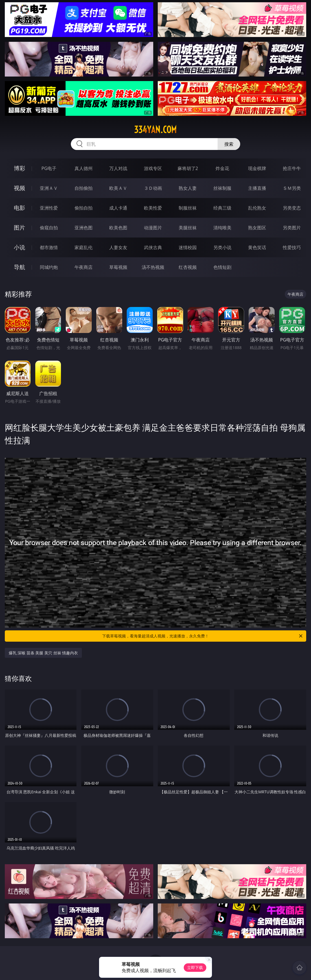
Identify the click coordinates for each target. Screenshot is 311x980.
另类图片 (292, 228)
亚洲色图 (84, 228)
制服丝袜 (188, 208)
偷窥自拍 (49, 228)
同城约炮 (49, 267)
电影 (19, 208)
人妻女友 (118, 247)
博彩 (19, 168)
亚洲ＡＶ (49, 188)
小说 (19, 247)
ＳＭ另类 (292, 188)
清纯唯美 (222, 228)
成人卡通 (118, 208)
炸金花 (222, 168)
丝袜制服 (222, 188)
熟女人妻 (188, 188)
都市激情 (49, 247)
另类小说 (222, 247)
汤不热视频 (153, 267)
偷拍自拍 (84, 208)
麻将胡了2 (188, 168)
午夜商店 (84, 267)
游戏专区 (153, 168)
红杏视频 (188, 267)
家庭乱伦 (84, 247)
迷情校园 (188, 247)
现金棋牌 (257, 168)
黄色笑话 (257, 247)
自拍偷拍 (84, 188)
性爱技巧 (292, 247)
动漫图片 (153, 228)
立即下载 (195, 967)
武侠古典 (153, 247)
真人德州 (84, 168)
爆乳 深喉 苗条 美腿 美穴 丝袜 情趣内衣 (43, 653)
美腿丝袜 (188, 228)
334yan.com (155, 130)
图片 (19, 227)
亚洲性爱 (49, 208)
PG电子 (49, 168)
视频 (19, 188)
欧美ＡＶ (118, 188)
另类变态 (292, 208)
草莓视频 (118, 267)
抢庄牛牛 (292, 168)
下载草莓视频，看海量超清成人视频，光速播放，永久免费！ (203, 636)
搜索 (229, 144)
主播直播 (257, 188)
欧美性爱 (153, 208)
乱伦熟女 (257, 208)
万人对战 (118, 168)
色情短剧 (222, 267)
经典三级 (222, 208)
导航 (19, 267)
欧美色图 (118, 228)
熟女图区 (257, 228)
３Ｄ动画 (153, 188)
